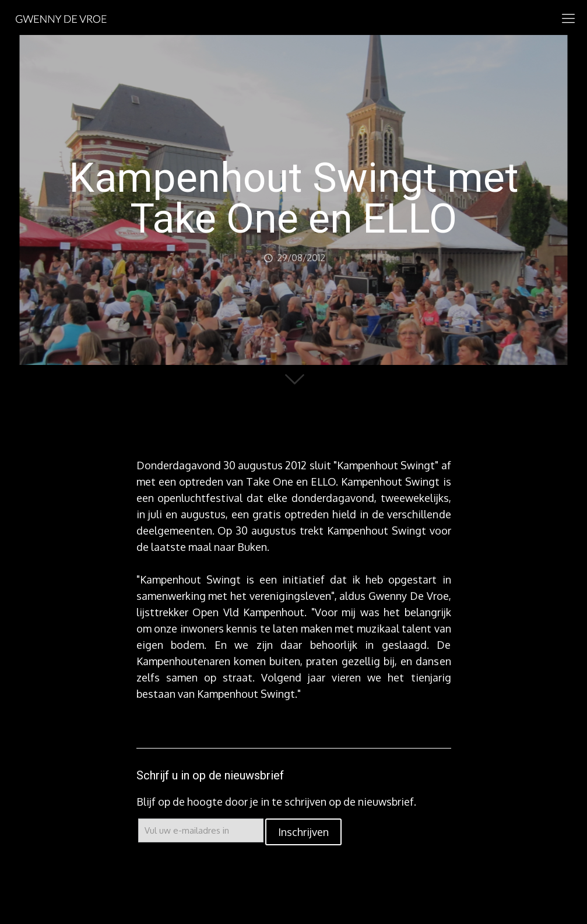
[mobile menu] (568, 17)
